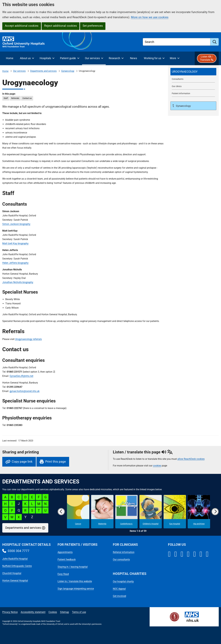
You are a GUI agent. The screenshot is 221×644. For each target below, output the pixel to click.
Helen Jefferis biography (15, 263)
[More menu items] (175, 58)
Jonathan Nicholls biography (18, 282)
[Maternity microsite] (102, 512)
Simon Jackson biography (16, 224)
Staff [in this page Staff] (6, 98)
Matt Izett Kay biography (15, 243)
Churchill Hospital (12, 573)
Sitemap (64, 612)
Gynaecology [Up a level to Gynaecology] (183, 106)
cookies (157, 466)
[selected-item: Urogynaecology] (193, 72)
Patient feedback (67, 559)
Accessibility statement (33, 612)
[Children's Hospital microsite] (151, 512)
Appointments (65, 552)
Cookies (53, 612)
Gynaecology (68, 71)
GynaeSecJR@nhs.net (21, 376)
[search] (215, 42)
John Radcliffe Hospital (15, 559)
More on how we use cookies (150, 17)
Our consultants (121, 559)
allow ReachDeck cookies (191, 459)
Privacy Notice (10, 612)
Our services (19, 71)
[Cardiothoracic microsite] (126, 512)
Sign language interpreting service (76, 589)
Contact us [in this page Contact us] (27, 98)
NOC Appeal (119, 589)
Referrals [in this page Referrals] (15, 98)
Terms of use (79, 612)
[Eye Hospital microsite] (175, 512)
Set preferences (93, 26)
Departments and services (43, 71)
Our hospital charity (123, 581)
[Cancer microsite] (78, 512)
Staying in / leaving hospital (73, 567)
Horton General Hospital (15, 581)
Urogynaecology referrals (28, 339)
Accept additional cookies (22, 26)
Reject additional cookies (61, 26)
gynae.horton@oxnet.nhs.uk (25, 391)
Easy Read (63, 574)
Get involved (119, 596)
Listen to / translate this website (75, 581)
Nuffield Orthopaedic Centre (17, 566)
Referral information (124, 552)
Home (5, 71)
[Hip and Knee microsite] (199, 512)
